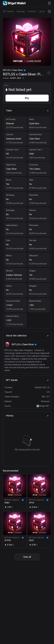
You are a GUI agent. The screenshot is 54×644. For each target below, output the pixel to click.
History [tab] (27, 416)
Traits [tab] (27, 111)
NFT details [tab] (27, 380)
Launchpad (44, 11)
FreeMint (32, 11)
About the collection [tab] (27, 336)
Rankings (21, 11)
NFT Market (8, 11)
